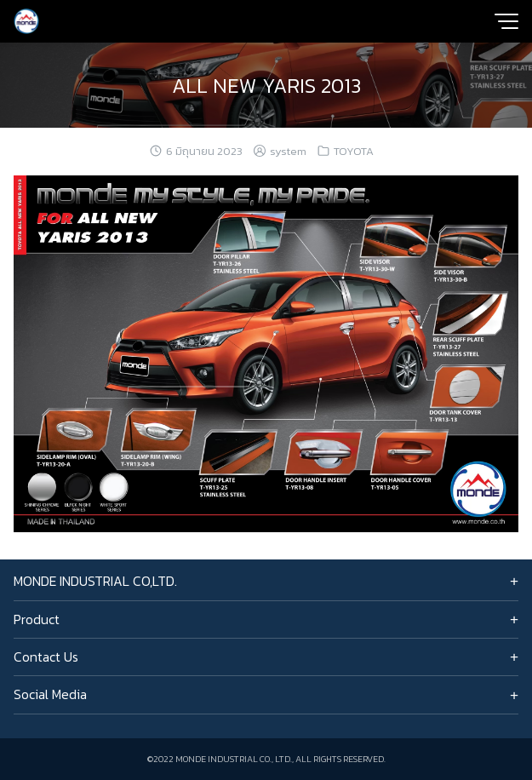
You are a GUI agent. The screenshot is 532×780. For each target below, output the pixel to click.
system (288, 151)
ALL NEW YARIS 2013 (266, 86)
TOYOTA (354, 151)
